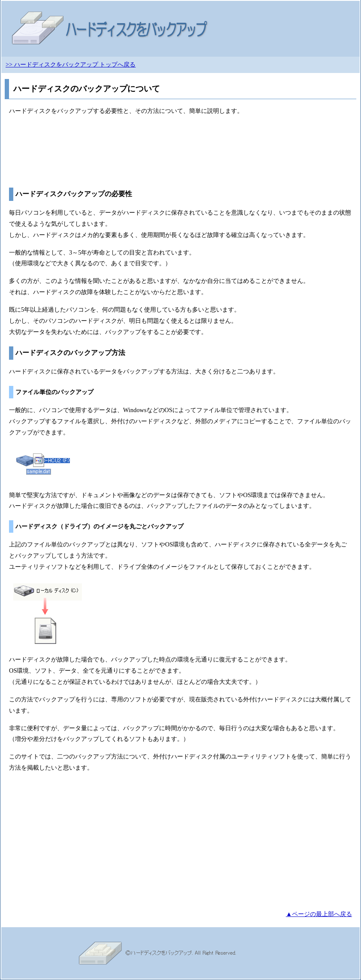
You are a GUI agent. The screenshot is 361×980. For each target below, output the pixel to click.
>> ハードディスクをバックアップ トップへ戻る (71, 64)
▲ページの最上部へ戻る (319, 914)
